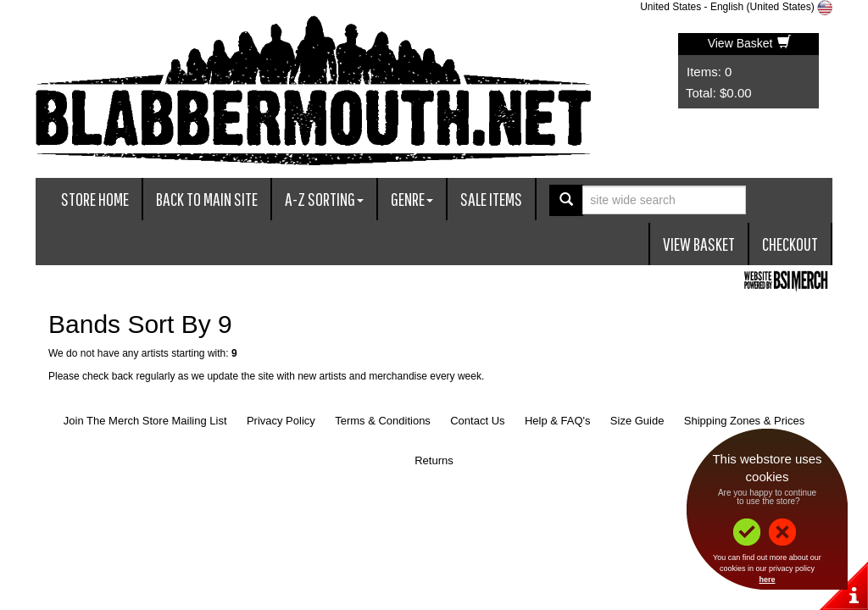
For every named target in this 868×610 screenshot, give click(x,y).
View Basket (750, 43)
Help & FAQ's (558, 421)
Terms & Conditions (383, 421)
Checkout (790, 244)
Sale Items (491, 199)
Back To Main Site (207, 199)
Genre (412, 199)
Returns (434, 460)
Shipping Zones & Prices (744, 421)
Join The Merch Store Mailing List (145, 421)
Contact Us (477, 421)
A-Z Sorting (324, 199)
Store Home (95, 199)
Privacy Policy (281, 421)
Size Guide (637, 421)
